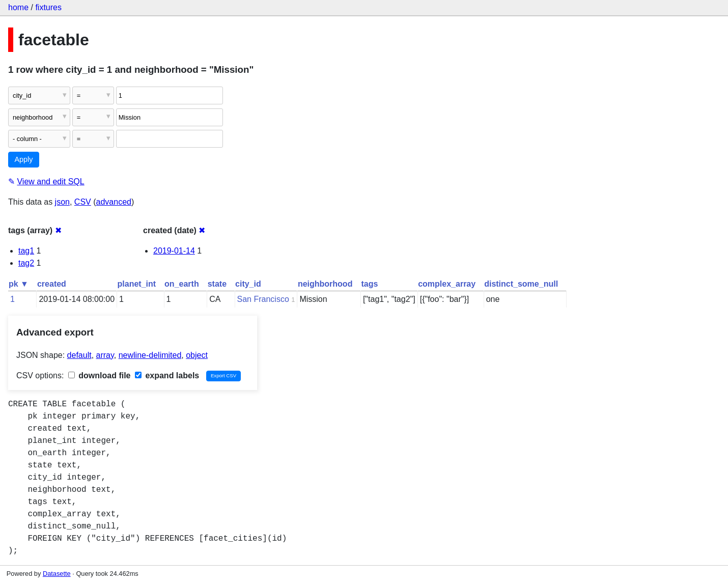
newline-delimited (150, 355)
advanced (114, 202)
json (62, 202)
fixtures (48, 7)
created (52, 284)
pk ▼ (19, 284)
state (217, 284)
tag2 (26, 263)
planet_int (137, 284)
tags (369, 284)
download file (100, 375)
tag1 (26, 251)
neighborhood (325, 284)
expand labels (167, 375)
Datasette (57, 574)
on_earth (182, 284)
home (18, 7)
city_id (248, 284)
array (105, 355)
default (79, 355)
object (197, 355)
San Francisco (263, 299)
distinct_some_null (521, 284)
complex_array (447, 284)
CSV (83, 202)
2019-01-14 (174, 251)
